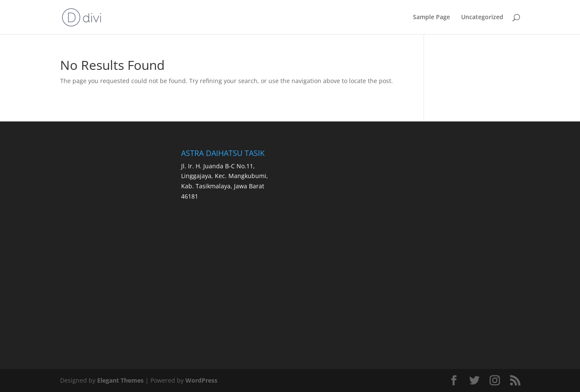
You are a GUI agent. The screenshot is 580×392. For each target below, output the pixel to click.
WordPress (201, 380)
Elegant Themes (120, 380)
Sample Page (431, 17)
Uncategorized (482, 17)
